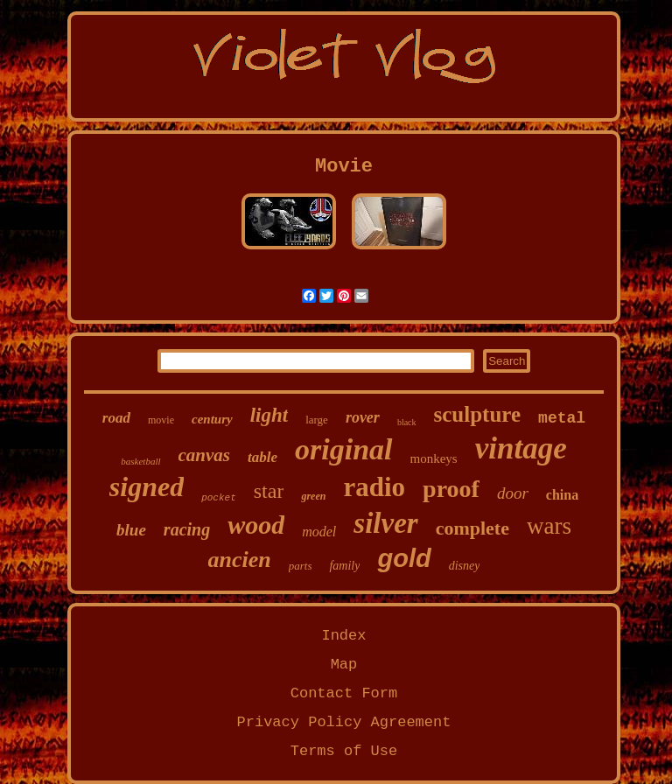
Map (344, 665)
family (344, 566)
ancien (240, 560)
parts (301, 566)
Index (343, 636)
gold (404, 558)
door (513, 493)
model (319, 532)
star (269, 491)
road (116, 418)
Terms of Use (344, 751)
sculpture (478, 414)
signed (147, 486)
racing (187, 529)
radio (374, 487)
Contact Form (344, 693)
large (317, 420)
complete (472, 528)
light (269, 415)
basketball (140, 461)
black (407, 422)
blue (131, 530)
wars (549, 526)
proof (451, 489)
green (313, 496)
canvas (205, 455)
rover (363, 417)
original (343, 449)
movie (161, 420)
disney (465, 566)
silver (385, 523)
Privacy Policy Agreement (344, 722)
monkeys (434, 458)
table (262, 457)
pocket (219, 498)
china (562, 495)
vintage (521, 448)
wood (256, 525)
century (212, 419)
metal (562, 418)
